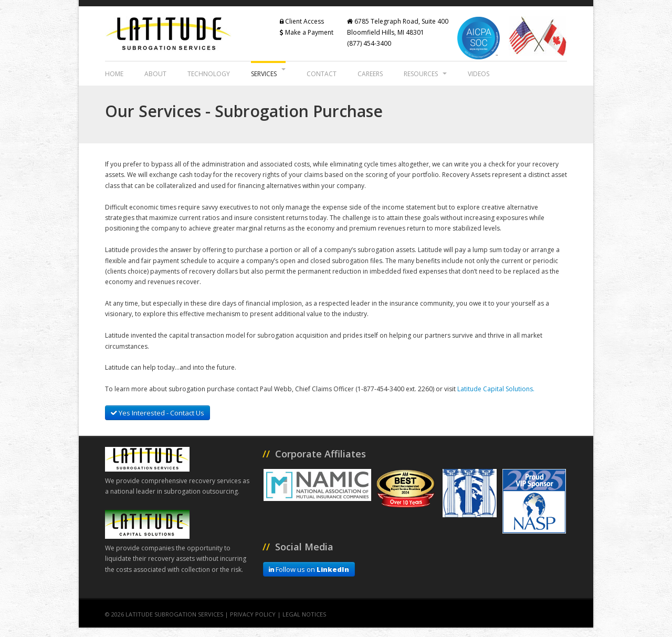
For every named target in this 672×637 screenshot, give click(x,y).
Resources (425, 74)
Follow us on (309, 569)
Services (268, 73)
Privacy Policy (253, 614)
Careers (370, 74)
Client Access (302, 21)
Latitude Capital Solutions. (496, 389)
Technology (209, 74)
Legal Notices (304, 614)
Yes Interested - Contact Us (157, 413)
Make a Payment (307, 32)
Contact (322, 74)
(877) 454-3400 (369, 43)
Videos (479, 74)
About (155, 74)
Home (114, 74)
